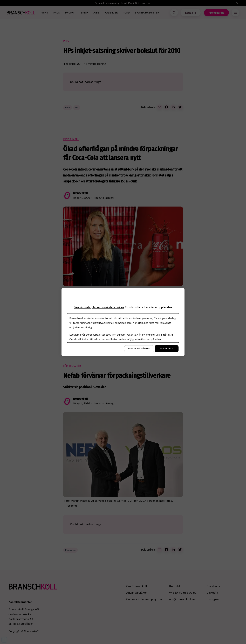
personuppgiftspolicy (98, 335)
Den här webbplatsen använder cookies (99, 307)
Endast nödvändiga (139, 349)
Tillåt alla (167, 349)
